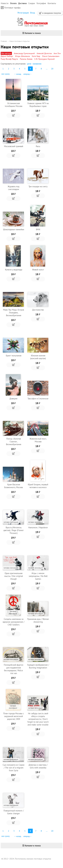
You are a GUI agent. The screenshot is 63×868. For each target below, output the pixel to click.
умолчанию (20, 64)
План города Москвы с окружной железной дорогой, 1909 (14, 716)
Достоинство (38, 310)
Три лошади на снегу (38, 186)
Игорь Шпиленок (23, 56)
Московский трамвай (14, 146)
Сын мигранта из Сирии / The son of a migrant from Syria (14, 768)
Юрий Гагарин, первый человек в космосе (38, 486)
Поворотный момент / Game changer (14, 812)
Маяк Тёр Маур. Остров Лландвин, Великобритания (14, 313)
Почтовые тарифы (11, 8)
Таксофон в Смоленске (38, 399)
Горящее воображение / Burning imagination (38, 666)
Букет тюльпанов (14, 356)
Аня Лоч (57, 53)
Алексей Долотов (44, 53)
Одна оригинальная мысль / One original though (14, 576)
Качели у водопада (14, 270)
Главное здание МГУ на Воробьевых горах (38, 105)
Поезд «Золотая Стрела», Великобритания (14, 442)
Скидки (32, 3)
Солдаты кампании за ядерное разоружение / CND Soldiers (14, 622)
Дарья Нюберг (7, 56)
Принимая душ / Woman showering (38, 620)
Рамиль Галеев (26, 59)
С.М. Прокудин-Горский (44, 59)
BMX (38, 229)
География (41, 3)
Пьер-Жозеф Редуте (9, 59)
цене (29, 64)
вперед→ (28, 74)
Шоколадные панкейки (14, 229)
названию (37, 64)
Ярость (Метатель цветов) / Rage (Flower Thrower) (14, 530)
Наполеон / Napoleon (38, 527)
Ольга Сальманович (51, 56)
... (47, 69)
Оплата (13, 3)
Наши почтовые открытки (19, 41)
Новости (5, 3)
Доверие (14, 399)
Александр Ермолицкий (24, 53)
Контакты (52, 3)
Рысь (38, 146)
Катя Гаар (36, 56)
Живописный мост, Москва (38, 440)
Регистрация (23, 13)
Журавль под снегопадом (14, 188)
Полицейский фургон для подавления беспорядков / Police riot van (14, 669)
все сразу (6, 74)
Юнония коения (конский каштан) (38, 357)
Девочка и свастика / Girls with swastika (38, 766)
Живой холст (38, 270)
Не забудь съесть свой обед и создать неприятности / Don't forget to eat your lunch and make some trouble (38, 719)
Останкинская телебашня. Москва (14, 105)
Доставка (22, 3)
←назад (18, 74)
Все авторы (6, 53)
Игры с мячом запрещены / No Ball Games (38, 576)
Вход (33, 13)
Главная (4, 41)
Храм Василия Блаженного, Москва (14, 486)
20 (52, 69)
